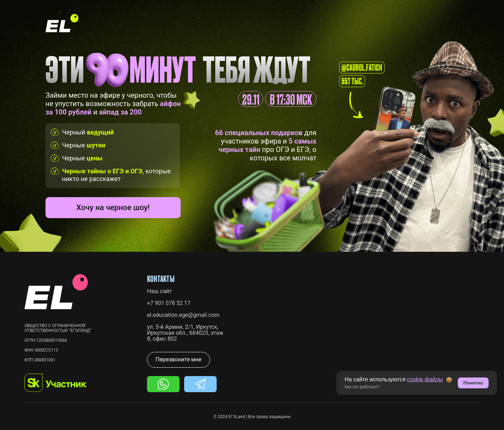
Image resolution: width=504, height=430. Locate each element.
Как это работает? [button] (362, 387)
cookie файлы (425, 379)
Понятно (473, 383)
